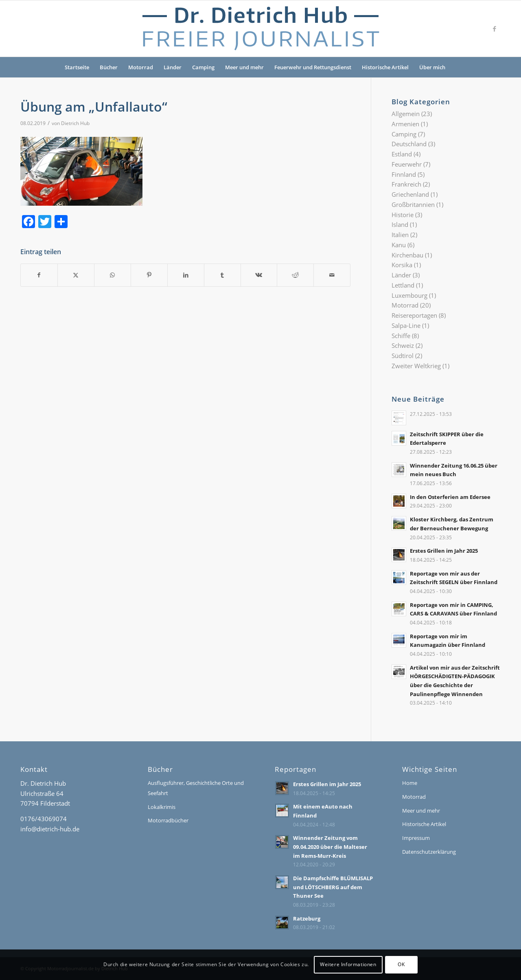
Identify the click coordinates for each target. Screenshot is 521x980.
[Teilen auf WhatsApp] (113, 275)
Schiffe (401, 336)
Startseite (77, 67)
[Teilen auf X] (76, 275)
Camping (203, 67)
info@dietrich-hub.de (50, 829)
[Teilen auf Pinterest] (149, 275)
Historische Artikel (385, 67)
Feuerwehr (407, 164)
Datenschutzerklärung (429, 852)
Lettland (403, 285)
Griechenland (410, 194)
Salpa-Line (406, 325)
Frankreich (406, 184)
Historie (403, 215)
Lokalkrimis (162, 807)
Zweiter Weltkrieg (416, 366)
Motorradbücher (168, 820)
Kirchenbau (407, 255)
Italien (400, 235)
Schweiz (403, 345)
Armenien (405, 124)
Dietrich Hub (75, 123)
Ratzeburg (307, 918)
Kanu (399, 245)
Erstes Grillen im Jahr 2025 (444, 551)
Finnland (404, 174)
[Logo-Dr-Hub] (260, 29)
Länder (173, 67)
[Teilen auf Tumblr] (222, 275)
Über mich (432, 67)
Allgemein (406, 114)
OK (401, 964)
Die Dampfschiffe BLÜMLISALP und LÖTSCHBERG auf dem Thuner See (333, 887)
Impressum (416, 838)
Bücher (109, 67)
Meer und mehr (244, 67)
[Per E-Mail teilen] (332, 275)
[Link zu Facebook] (495, 29)
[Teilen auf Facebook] (39, 275)
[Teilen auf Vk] (259, 275)
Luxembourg (409, 295)
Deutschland (409, 144)
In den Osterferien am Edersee (450, 497)
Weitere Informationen (348, 964)
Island (400, 224)
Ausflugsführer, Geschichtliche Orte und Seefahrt (196, 788)
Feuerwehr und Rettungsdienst (313, 67)
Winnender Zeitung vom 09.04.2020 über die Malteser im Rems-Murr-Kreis (330, 847)
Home (410, 783)
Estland (402, 154)
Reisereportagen (414, 315)
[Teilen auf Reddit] (295, 275)
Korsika (402, 265)
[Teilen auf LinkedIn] (186, 275)
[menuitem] (456, 67)
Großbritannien (413, 204)
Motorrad (141, 67)
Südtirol (403, 356)
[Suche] (456, 67)
